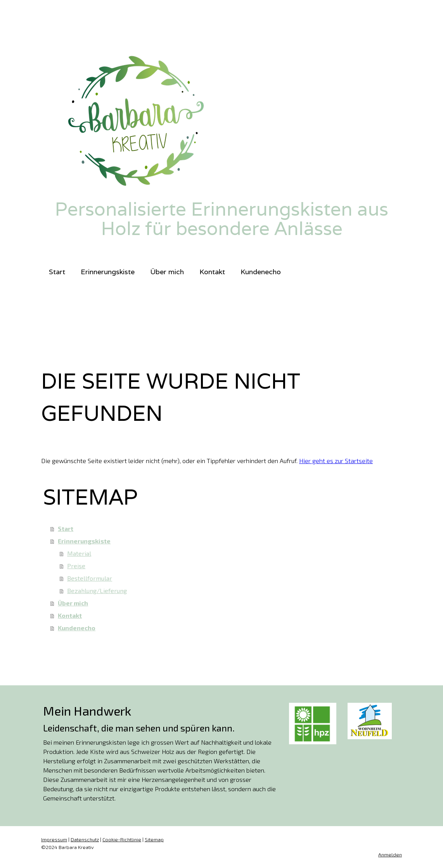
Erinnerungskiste (108, 272)
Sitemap (154, 839)
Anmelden (390, 854)
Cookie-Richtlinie (122, 839)
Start (57, 272)
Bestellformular (90, 578)
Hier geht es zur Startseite (336, 461)
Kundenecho (261, 272)
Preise (76, 566)
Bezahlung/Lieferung (97, 590)
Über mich (167, 272)
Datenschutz (85, 839)
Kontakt (212, 272)
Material (79, 553)
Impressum (54, 839)
